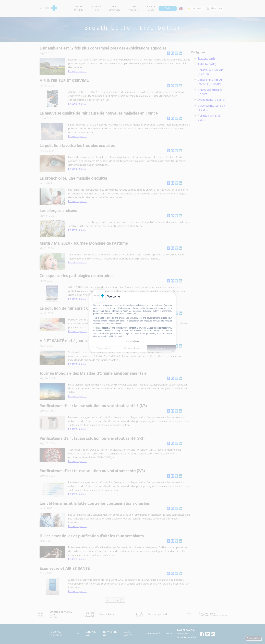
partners (110, 305)
